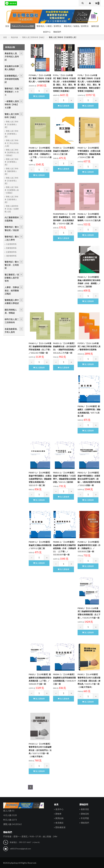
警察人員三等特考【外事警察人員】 (11, 162)
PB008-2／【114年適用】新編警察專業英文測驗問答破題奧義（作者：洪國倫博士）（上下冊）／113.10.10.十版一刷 (64, 548)
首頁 (7, 26)
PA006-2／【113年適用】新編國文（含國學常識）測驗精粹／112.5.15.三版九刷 (89, 217)
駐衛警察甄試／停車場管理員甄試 (12, 79)
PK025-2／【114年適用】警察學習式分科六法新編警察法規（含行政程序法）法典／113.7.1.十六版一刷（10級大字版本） (40, 750)
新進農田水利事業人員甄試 (12, 68)
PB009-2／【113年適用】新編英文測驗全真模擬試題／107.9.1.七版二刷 (40, 545)
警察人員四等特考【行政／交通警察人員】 (12, 209)
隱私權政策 (60, 827)
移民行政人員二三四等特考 (12, 321)
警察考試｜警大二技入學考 (12, 238)
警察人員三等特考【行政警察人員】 (11, 124)
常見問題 (85, 818)
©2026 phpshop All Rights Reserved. (20, 863)
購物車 (58, 814)
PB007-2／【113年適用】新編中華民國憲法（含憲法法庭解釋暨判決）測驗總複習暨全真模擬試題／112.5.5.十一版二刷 (40, 479)
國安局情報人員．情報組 (11, 311)
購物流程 (85, 814)
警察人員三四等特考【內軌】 (34, 37)
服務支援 (95, 26)
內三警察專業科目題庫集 (12, 219)
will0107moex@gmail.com (20, 849)
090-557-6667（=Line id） (30, 842)
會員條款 (59, 823)
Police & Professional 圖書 (23, 26)
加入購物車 (39, 96)
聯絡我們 (57, 32)
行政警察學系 (11, 244)
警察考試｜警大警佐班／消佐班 (12, 229)
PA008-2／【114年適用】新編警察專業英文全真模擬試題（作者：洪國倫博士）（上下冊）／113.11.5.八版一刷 (40, 154)
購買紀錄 (59, 818)
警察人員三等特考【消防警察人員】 (11, 199)
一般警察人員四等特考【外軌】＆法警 (12, 104)
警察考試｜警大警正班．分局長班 (12, 265)
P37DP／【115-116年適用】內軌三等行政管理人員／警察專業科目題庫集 (89, 346)
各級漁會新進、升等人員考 (12, 330)
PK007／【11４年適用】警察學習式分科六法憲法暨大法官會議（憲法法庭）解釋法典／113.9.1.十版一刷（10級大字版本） (89, 681)
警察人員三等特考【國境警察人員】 (11, 171)
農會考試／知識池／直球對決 (76, 26)
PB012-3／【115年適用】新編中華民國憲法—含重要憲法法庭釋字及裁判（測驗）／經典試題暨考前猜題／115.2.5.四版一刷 (89, 479)
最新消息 (85, 809)
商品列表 (14, 37)
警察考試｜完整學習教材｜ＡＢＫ (12, 92)
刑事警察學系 (11, 248)
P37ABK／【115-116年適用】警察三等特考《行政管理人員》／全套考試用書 (40, 78)
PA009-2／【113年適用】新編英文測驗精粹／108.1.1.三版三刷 (64, 151)
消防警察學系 (11, 256)
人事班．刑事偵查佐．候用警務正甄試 (12, 290)
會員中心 (47, 32)
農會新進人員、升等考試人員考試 (12, 57)
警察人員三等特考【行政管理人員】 (63, 37)
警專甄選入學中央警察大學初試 (12, 302)
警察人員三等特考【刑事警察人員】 (11, 134)
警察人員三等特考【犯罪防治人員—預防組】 (12, 153)
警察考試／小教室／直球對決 (49, 26)
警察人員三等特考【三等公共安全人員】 (12, 143)
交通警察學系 (11, 252)
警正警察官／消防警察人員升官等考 (12, 278)
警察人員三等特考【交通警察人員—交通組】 (12, 190)
